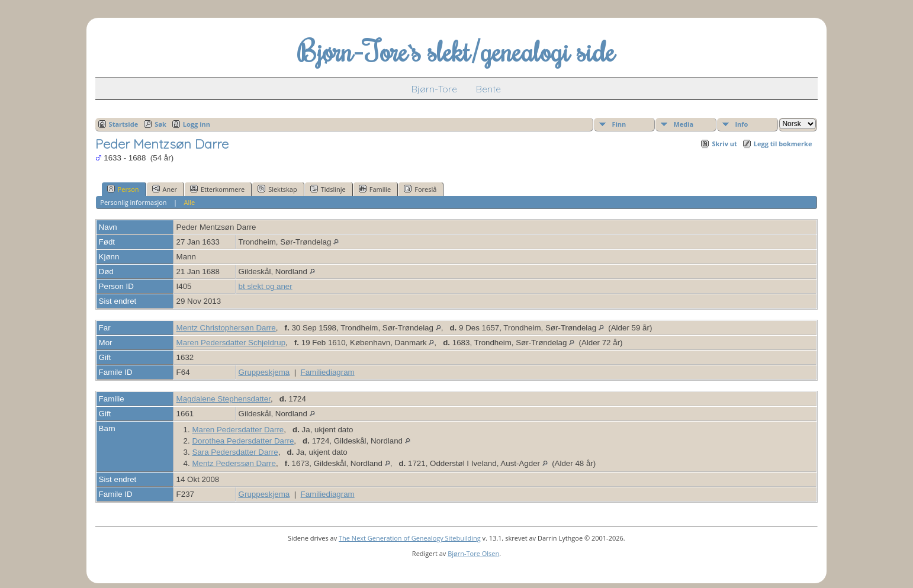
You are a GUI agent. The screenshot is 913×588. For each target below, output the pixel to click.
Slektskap (277, 189)
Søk (160, 124)
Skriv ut (724, 144)
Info (741, 124)
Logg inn (197, 124)
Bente (488, 89)
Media (683, 124)
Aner (165, 189)
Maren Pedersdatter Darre (238, 430)
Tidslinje (328, 189)
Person (123, 189)
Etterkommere (217, 189)
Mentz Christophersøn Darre (226, 328)
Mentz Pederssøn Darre (234, 463)
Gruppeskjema (264, 372)
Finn (619, 124)
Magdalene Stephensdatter (224, 399)
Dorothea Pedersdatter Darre (243, 441)
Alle (189, 202)
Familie (375, 189)
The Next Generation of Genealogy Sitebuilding (410, 538)
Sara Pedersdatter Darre (235, 452)
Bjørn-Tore (434, 89)
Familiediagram (328, 372)
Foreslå (420, 189)
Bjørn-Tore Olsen (473, 553)
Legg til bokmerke (783, 144)
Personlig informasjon (133, 202)
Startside (124, 124)
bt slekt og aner (266, 286)
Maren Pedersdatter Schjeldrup (231, 343)
